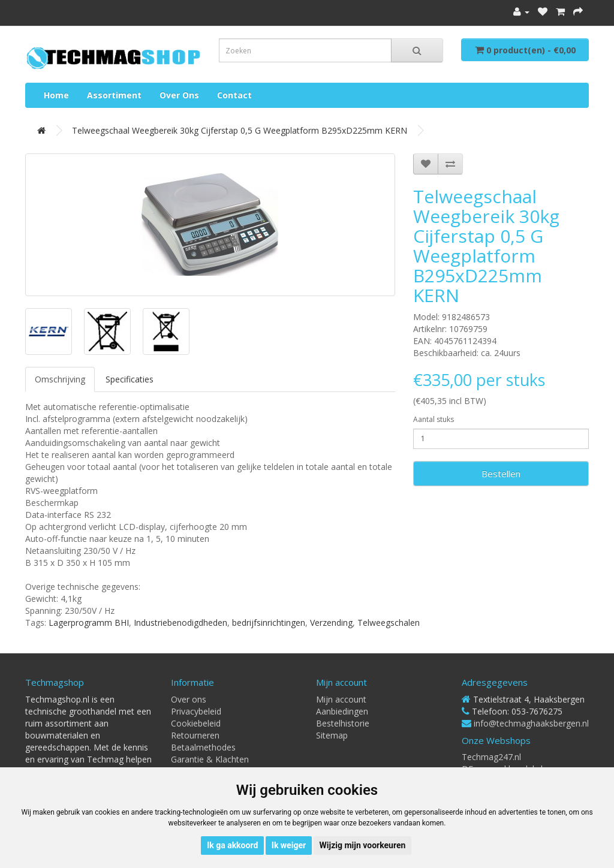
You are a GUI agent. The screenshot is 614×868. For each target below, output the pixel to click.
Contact (234, 95)
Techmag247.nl (491, 757)
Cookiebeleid (196, 723)
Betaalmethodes (203, 747)
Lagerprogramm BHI (89, 623)
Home (56, 95)
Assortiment (114, 95)
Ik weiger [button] (289, 845)
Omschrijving (60, 379)
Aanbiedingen (342, 711)
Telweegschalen (389, 623)
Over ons (179, 95)
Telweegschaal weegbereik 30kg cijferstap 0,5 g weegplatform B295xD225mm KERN (240, 130)
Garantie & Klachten (210, 759)
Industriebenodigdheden (180, 623)
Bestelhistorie (343, 723)
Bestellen (501, 474)
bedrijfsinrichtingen (269, 623)
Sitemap (332, 735)
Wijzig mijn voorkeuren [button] (363, 845)
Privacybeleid (196, 711)
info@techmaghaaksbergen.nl (531, 723)
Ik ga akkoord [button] (232, 845)
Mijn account (341, 699)
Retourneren (195, 735)
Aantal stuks (434, 419)
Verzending (331, 623)
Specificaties (130, 379)
